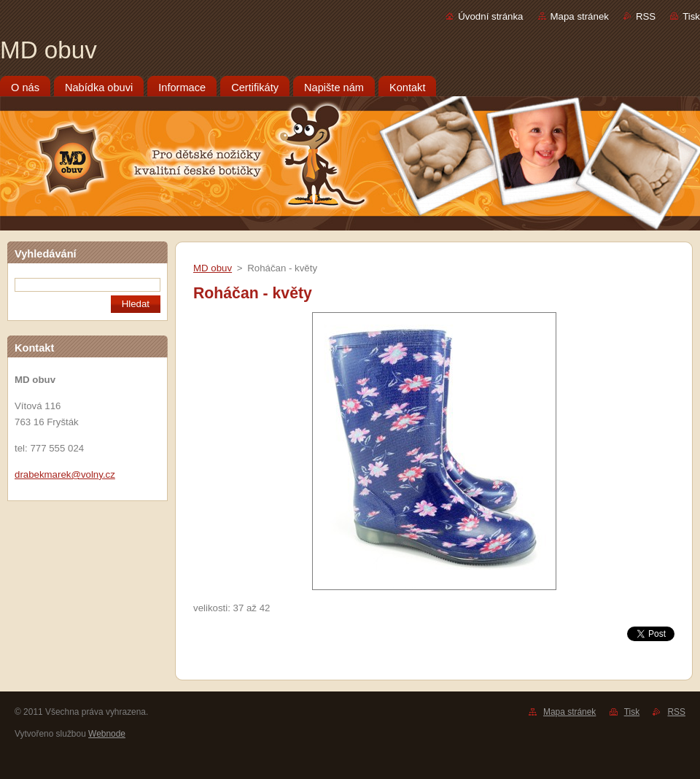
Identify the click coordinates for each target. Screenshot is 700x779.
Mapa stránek (580, 16)
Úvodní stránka (490, 16)
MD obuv (213, 268)
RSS (646, 16)
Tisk (691, 16)
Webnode (107, 734)
